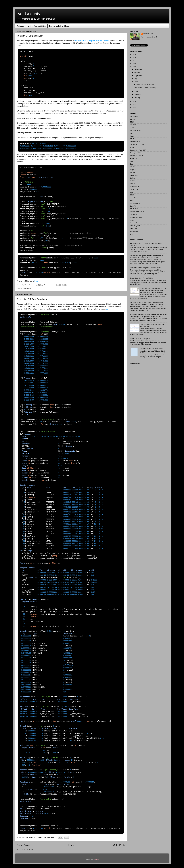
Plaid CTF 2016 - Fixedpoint (140, 339)
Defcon (133, 178)
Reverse (133, 125)
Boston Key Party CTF (138, 150)
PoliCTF (133, 184)
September (138, 76)
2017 (134, 61)
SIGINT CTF (135, 189)
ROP (132, 133)
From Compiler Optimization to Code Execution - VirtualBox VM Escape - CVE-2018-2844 (147, 257)
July (136, 79)
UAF (132, 192)
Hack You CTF (135, 142)
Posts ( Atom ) (32, 850)
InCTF (132, 181)
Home (71, 845)
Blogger (96, 859)
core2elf (109, 309)
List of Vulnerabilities (37, 26)
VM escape (134, 231)
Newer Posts (23, 845)
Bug (132, 164)
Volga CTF (134, 170)
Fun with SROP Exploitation (30, 36)
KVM (132, 220)
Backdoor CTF (135, 203)
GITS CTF (134, 214)
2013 (134, 105)
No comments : (50, 837)
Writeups (21, 26)
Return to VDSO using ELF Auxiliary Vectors (91, 41)
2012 (134, 108)
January (137, 98)
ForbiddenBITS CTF (137, 212)
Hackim (133, 136)
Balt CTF (133, 206)
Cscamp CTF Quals (137, 144)
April (136, 92)
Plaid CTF (134, 158)
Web (132, 234)
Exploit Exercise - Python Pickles (142, 278)
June (136, 82)
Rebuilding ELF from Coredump (32, 299)
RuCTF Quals (135, 226)
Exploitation (27, 288)
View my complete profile (149, 37)
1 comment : (49, 285)
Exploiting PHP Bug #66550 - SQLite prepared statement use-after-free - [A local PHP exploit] (146, 303)
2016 (134, 64)
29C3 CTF (134, 198)
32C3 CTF (134, 172)
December (138, 70)
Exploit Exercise (136, 130)
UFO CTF (134, 229)
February (138, 95)
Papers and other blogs (59, 26)
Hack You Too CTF (137, 156)
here (36, 281)
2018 (134, 58)
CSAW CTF (134, 209)
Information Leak (136, 217)
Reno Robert (29, 285)
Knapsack (134, 223)
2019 (134, 55)
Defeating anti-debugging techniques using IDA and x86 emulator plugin (153, 289)
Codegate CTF (135, 153)
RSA (132, 161)
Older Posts (119, 845)
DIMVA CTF (134, 175)
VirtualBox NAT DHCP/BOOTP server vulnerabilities (148, 314)
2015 (134, 67)
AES (132, 200)
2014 (134, 101)
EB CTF (133, 167)
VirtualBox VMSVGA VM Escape (151, 349)
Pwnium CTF (135, 186)
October (137, 73)
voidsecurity (29, 14)
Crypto (132, 119)
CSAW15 (133, 139)
